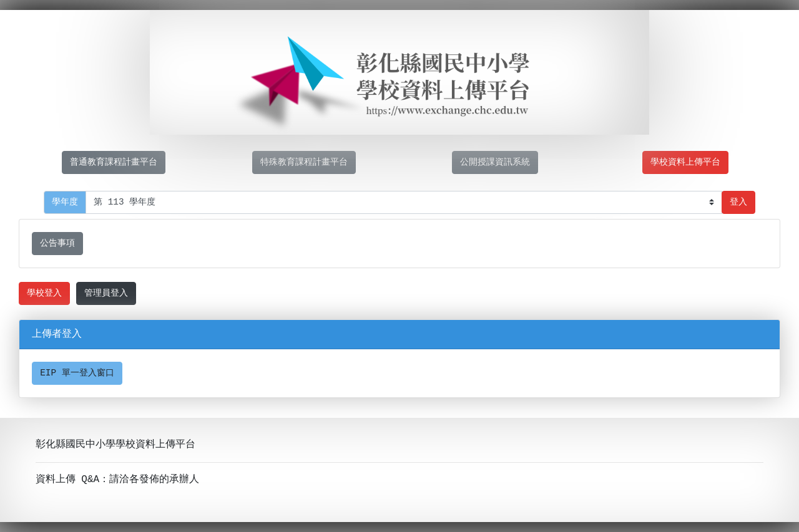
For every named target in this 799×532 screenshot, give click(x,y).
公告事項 (57, 244)
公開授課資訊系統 (495, 162)
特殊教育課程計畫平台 (304, 162)
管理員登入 (106, 293)
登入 (738, 202)
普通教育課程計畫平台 (114, 162)
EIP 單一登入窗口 (77, 373)
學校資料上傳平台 (685, 162)
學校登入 (44, 293)
